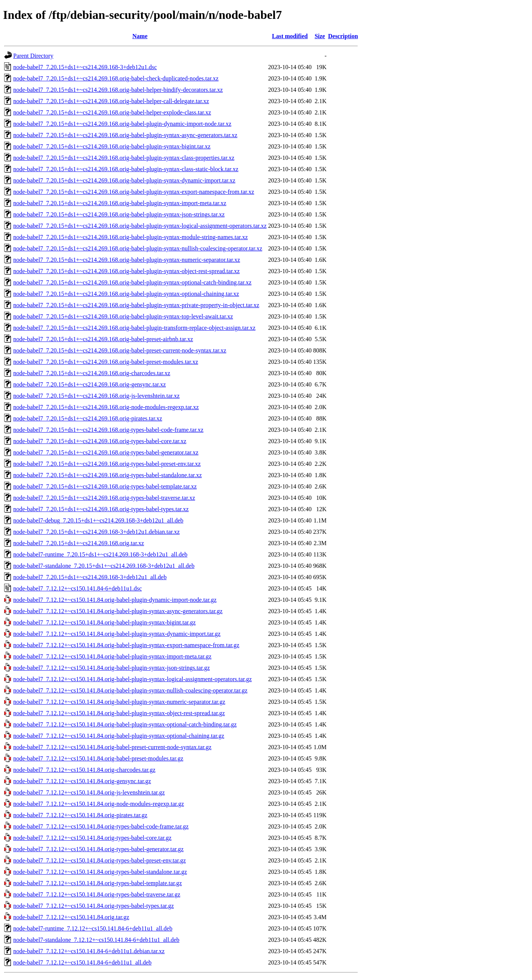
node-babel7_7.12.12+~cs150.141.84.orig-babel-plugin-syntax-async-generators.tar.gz (118, 611)
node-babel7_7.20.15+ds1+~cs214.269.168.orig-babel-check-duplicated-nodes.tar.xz (116, 78)
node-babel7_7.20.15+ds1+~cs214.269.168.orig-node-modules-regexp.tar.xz (106, 407)
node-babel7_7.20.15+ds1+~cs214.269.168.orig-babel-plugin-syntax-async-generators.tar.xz (125, 135)
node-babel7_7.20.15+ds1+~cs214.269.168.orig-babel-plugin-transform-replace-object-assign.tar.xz (134, 328)
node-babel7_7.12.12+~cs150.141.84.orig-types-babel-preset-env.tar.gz (100, 860)
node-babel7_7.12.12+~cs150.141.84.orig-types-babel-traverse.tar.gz (97, 894)
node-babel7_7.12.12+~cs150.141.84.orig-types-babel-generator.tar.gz (98, 849)
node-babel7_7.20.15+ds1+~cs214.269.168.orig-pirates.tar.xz (88, 418)
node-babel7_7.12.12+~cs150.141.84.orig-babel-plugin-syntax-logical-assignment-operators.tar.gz (132, 679)
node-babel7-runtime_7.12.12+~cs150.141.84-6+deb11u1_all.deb (93, 928)
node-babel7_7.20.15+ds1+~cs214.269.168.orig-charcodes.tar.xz (92, 373)
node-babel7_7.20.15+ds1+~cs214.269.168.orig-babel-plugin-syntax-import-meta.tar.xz (120, 203)
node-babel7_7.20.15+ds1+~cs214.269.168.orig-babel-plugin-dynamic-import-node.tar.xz (122, 124)
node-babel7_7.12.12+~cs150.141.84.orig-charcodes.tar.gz (84, 770)
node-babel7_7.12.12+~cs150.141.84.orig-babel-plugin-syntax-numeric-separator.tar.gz (119, 702)
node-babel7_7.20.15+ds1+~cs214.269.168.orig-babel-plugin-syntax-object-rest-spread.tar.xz (126, 271)
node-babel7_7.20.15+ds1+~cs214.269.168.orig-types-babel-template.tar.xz (105, 486)
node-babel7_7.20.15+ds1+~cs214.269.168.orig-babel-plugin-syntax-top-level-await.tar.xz (123, 316)
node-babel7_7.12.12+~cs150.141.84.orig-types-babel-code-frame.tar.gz (101, 826)
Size (320, 36)
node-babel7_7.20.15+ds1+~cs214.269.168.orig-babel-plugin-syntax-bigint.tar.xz (112, 146)
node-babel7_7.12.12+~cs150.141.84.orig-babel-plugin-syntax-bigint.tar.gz (104, 622)
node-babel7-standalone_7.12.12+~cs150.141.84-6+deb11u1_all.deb (96, 940)
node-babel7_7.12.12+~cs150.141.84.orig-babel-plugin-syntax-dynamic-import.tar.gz (117, 634)
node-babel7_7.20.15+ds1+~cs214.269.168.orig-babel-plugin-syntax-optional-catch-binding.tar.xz (132, 282)
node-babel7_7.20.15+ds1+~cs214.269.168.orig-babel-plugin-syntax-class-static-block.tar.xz (126, 169)
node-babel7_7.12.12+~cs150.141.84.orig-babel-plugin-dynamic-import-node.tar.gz (115, 600)
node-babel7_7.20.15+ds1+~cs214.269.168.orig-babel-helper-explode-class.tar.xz (112, 112)
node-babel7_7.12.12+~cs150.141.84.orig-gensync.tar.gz (82, 781)
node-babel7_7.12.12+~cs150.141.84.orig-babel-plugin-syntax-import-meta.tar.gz (112, 656)
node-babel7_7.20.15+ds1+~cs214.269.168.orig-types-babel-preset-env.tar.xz (107, 464)
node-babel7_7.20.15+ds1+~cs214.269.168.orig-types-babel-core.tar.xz (100, 441)
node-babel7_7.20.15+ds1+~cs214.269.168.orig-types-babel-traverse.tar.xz (104, 498)
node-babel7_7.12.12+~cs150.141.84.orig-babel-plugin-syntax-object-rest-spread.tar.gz (119, 713)
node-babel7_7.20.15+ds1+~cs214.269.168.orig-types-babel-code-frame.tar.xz (108, 430)
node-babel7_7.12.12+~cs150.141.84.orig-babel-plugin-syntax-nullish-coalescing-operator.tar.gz (130, 690)
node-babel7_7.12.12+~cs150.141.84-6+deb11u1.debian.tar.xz (89, 951)
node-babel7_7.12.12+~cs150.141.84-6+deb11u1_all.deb (82, 962)
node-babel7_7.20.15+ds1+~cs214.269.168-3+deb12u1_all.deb (90, 577)
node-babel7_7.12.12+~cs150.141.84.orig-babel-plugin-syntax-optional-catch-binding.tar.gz (125, 724)
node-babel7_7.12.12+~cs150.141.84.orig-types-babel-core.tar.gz (92, 838)
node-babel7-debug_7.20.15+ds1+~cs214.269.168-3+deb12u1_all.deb (98, 520)
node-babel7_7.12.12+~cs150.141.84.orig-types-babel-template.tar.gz (97, 883)
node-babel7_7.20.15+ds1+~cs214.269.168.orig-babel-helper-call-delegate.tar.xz (111, 101)
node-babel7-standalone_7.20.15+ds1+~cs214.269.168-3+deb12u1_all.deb (104, 566)
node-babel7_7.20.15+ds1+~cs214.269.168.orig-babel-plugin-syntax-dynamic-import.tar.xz (124, 180)
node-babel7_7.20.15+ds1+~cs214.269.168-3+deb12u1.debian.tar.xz (97, 532)
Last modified (290, 36)
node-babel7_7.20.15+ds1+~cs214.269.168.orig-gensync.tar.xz (90, 384)
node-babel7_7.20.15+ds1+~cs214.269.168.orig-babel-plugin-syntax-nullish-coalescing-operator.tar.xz (138, 248)
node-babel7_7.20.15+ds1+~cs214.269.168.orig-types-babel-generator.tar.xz (106, 452)
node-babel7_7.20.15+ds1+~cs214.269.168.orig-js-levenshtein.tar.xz (96, 396)
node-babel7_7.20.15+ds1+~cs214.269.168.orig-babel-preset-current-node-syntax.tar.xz (120, 350)
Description (343, 36)
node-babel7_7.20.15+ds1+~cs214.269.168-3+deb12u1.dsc (85, 67)
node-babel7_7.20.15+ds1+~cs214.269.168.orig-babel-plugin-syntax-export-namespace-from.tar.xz (134, 192)
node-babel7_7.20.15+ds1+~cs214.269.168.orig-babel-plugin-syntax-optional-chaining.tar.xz (126, 294)
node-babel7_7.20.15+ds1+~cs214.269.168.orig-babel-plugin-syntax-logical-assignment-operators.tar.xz (140, 226)
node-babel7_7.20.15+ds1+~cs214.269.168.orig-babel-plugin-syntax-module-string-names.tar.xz (131, 237)
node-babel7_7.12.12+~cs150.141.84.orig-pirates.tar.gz (80, 815)
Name (140, 36)
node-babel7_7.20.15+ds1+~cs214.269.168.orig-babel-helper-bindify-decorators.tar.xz (118, 90)
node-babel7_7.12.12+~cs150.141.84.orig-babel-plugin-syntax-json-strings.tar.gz (111, 668)
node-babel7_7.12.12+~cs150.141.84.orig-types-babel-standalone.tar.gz (100, 872)
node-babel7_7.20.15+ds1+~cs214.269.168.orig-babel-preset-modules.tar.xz (106, 362)
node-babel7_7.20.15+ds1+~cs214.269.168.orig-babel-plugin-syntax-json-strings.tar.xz (119, 214)
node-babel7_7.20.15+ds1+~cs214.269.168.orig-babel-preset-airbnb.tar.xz (103, 339)
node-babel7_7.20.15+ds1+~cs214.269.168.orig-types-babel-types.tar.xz (101, 509)
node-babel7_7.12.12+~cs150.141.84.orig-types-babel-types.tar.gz (94, 906)
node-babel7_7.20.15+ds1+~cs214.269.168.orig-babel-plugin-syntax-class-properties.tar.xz (124, 158)
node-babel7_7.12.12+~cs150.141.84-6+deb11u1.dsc (77, 588)
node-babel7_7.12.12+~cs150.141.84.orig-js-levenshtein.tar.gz (89, 792)
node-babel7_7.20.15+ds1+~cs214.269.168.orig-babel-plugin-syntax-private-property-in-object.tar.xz (136, 305)
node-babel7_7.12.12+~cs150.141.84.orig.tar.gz (71, 917)
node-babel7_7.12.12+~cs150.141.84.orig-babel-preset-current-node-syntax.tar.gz (112, 747)
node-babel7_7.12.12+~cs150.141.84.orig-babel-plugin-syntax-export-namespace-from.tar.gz (126, 645)
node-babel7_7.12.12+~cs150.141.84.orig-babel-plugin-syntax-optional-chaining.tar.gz (119, 736)
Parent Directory (33, 56)
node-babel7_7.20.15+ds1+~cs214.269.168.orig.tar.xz (79, 543)
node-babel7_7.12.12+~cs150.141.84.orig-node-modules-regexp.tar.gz (99, 804)
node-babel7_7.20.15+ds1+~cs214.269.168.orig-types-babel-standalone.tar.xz (107, 475)
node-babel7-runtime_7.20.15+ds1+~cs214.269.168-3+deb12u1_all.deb (100, 554)
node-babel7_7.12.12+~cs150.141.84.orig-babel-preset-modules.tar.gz (98, 758)
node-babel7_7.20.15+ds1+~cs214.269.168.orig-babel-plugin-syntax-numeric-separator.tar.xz (127, 260)
